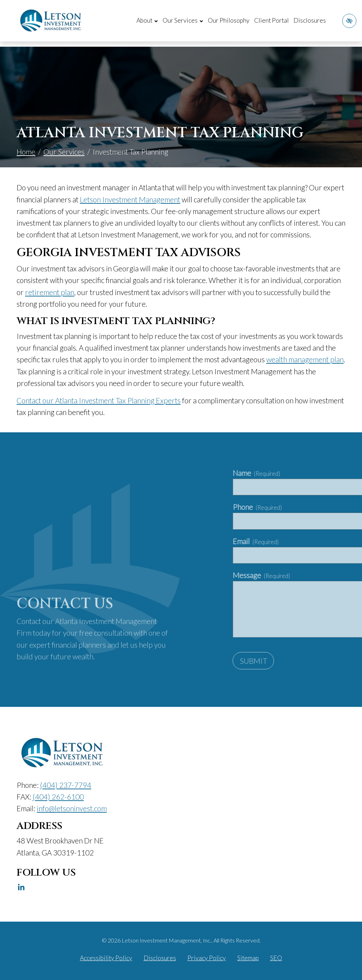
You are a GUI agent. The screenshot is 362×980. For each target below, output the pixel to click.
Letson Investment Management (130, 199)
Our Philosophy (229, 20)
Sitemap (248, 958)
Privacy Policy (207, 958)
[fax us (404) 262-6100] (58, 797)
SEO (276, 958)
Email (310, 541)
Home (26, 152)
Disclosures (310, 20)
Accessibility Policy (106, 958)
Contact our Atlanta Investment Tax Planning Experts (99, 400)
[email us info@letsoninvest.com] (72, 808)
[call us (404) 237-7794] (66, 785)
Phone (311, 507)
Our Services (64, 152)
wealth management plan (305, 359)
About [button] (147, 20)
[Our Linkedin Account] (21, 887)
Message (315, 575)
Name (310, 473)
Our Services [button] (183, 20)
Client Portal (271, 20)
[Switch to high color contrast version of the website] (349, 21)
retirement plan (50, 292)
